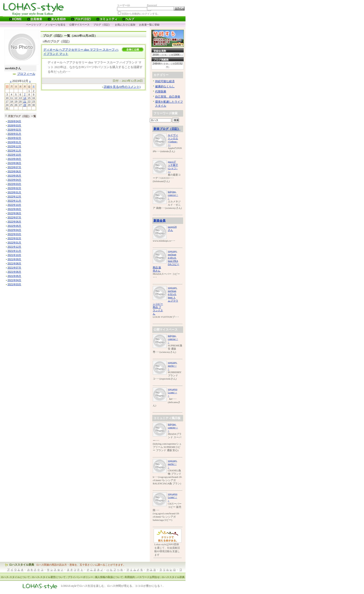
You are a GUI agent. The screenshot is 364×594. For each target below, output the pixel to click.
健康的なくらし (165, 86)
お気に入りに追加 (125, 25)
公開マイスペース (79, 25)
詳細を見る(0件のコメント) (122, 87)
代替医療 (161, 92)
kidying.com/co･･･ (173, 195)
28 (25, 105)
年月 (15, 121)
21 (25, 102)
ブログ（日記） (102, 25)
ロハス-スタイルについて (15, 577)
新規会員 (159, 221)
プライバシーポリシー (80, 577)
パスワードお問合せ (148, 577)
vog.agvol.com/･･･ (173, 392)
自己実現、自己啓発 (168, 97)
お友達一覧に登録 (149, 25)
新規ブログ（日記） (167, 129)
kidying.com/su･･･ (173, 339)
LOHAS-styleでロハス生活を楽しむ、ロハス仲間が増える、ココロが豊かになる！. (112, 586)
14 (25, 98)
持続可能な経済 (165, 81)
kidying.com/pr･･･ (173, 427)
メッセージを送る (55, 25)
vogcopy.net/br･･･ (172, 366)
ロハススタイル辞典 (22, 565)
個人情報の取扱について (109, 577)
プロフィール (26, 74)
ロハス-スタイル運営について (49, 577)
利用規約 (130, 577)
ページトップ (34, 25)
